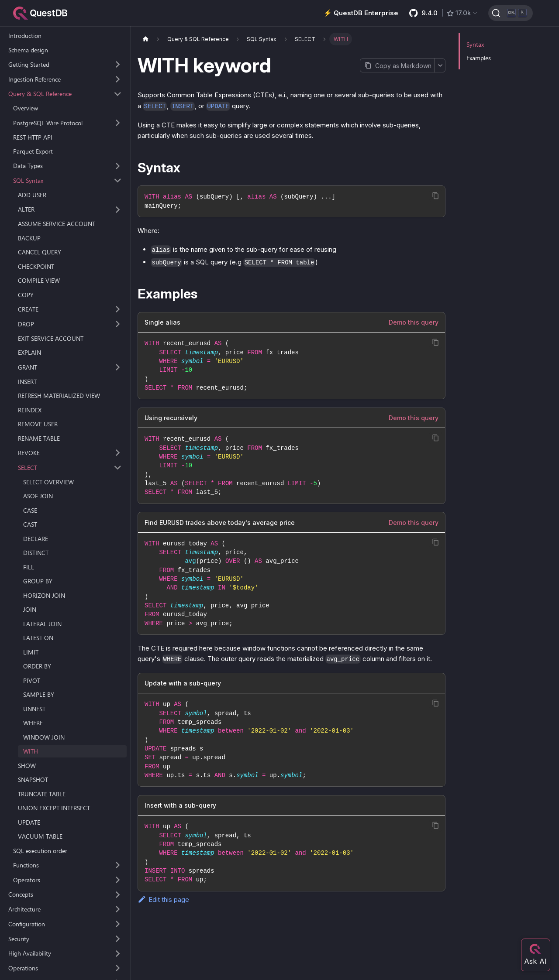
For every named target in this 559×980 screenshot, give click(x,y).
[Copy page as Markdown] (397, 65)
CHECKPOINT (36, 266)
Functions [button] (26, 865)
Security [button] (19, 939)
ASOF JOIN (38, 496)
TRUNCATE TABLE (42, 794)
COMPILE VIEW (39, 280)
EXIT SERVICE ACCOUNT (51, 338)
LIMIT (31, 652)
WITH (31, 751)
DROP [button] (26, 324)
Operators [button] (27, 880)
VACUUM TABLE (40, 836)
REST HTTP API (33, 137)
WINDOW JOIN (44, 737)
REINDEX (30, 410)
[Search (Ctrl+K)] (511, 13)
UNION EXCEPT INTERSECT (54, 808)
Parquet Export (33, 151)
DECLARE (36, 539)
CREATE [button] (28, 309)
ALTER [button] (26, 209)
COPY (26, 295)
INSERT (27, 382)
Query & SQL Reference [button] (40, 94)
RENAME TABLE (39, 438)
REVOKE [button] (29, 453)
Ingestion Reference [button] (35, 79)
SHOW (27, 766)
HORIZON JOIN (44, 595)
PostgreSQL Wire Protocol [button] (48, 123)
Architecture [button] (24, 909)
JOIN (30, 609)
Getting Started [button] (29, 64)
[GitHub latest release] (444, 13)
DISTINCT (36, 553)
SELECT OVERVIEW (48, 482)
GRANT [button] (28, 367)
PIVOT (32, 680)
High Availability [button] (30, 953)
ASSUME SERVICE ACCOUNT (57, 224)
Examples (479, 58)
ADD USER (32, 195)
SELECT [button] (28, 468)
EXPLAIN (29, 352)
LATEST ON (38, 638)
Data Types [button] (28, 166)
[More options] (440, 65)
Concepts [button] (21, 894)
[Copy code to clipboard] (436, 196)
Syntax (475, 44)
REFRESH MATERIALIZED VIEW (59, 396)
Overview (26, 108)
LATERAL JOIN (42, 624)
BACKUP (29, 238)
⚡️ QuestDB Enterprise (361, 13)
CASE (30, 510)
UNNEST (34, 709)
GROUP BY (38, 581)
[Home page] (145, 39)
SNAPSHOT (33, 780)
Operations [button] (23, 968)
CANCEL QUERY (40, 252)
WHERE (33, 723)
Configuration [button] (27, 924)
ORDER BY (37, 666)
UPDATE (29, 822)
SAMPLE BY (39, 694)
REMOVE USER (38, 424)
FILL (29, 567)
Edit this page (163, 899)
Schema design (28, 50)
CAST (30, 524)
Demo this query (414, 322)
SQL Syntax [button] (28, 180)
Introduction (25, 36)
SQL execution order (40, 851)
